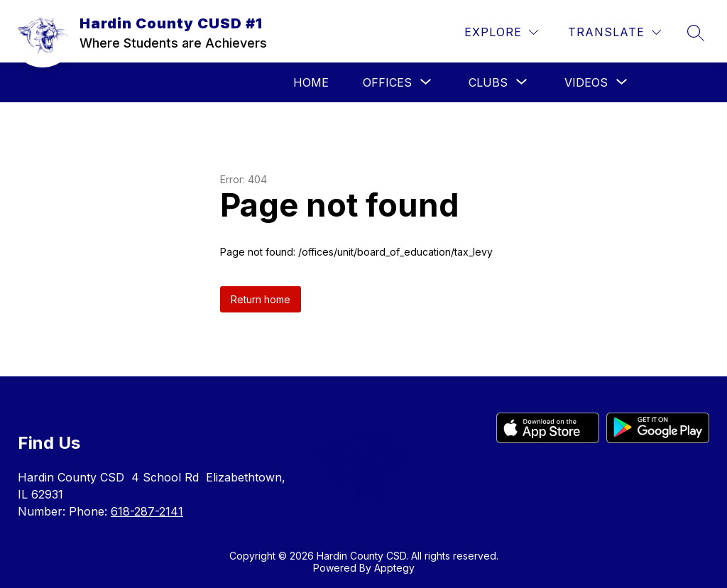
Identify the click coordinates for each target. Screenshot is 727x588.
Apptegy (394, 568)
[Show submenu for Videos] (586, 82)
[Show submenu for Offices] (387, 82)
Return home (261, 299)
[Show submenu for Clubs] (488, 82)
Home (311, 82)
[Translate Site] (614, 32)
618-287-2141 (147, 511)
